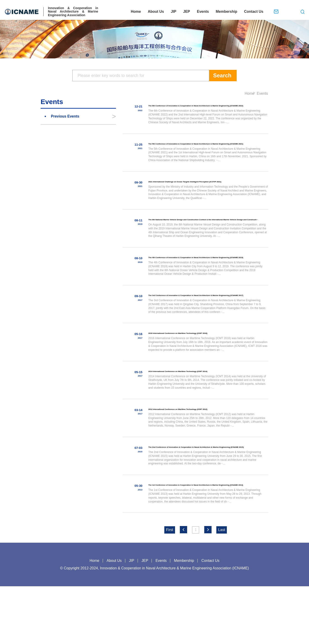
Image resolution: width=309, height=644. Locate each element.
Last (222, 588)
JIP (173, 12)
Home (136, 12)
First (170, 588)
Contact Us (254, 12)
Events (203, 12)
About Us (156, 12)
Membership (226, 12)
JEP (187, 12)
